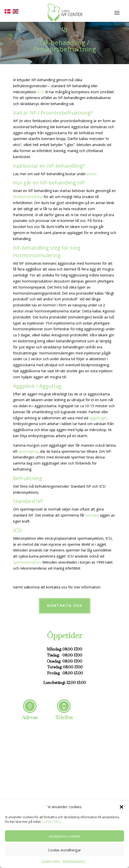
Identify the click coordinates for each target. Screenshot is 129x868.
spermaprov (28, 451)
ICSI (40, 92)
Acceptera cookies (65, 836)
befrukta (92, 515)
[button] (121, 807)
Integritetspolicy (74, 861)
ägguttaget (98, 418)
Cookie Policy (51, 822)
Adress (30, 718)
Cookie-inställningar (64, 850)
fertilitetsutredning (28, 197)
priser (91, 174)
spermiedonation (27, 562)
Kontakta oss (65, 606)
